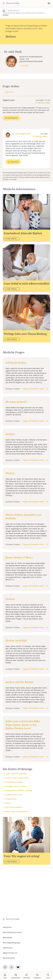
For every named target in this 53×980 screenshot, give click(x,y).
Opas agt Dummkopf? (14, 807)
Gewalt (8, 803)
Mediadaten (7, 937)
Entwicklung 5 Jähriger (14, 782)
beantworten (13, 118)
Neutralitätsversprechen (12, 932)
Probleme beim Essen (14, 795)
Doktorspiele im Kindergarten (17, 811)
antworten (15, 162)
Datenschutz (8, 948)
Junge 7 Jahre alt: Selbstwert (16, 774)
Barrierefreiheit (9, 958)
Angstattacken (11, 799)
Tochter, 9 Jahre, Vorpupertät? (17, 778)
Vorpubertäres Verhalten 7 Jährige (19, 790)
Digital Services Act (10, 953)
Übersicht (9, 92)
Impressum (7, 927)
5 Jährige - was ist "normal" (16, 786)
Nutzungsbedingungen (12, 943)
